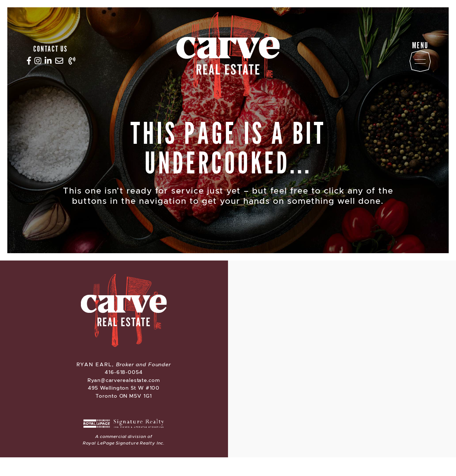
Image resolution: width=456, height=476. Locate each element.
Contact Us (50, 48)
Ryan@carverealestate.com (124, 380)
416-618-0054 (124, 372)
